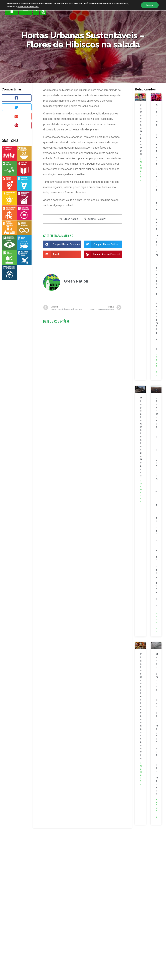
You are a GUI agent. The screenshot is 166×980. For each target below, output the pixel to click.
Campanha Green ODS (142, 130)
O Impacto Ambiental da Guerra (142, 437)
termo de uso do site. (28, 7)
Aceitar (150, 5)
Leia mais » (141, 170)
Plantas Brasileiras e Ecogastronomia (142, 706)
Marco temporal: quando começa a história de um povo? (157, 724)
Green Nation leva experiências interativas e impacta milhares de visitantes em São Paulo (157, 227)
